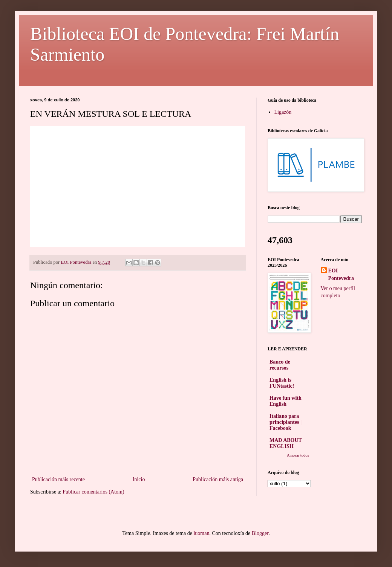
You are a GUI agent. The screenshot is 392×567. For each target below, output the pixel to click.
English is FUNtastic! (282, 383)
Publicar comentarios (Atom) (93, 492)
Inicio (139, 479)
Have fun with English (286, 401)
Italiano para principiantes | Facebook (286, 422)
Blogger (260, 533)
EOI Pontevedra (341, 274)
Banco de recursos (280, 365)
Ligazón (283, 112)
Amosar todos (298, 455)
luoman (201, 533)
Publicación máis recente (58, 479)
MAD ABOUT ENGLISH (286, 443)
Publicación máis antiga (218, 479)
